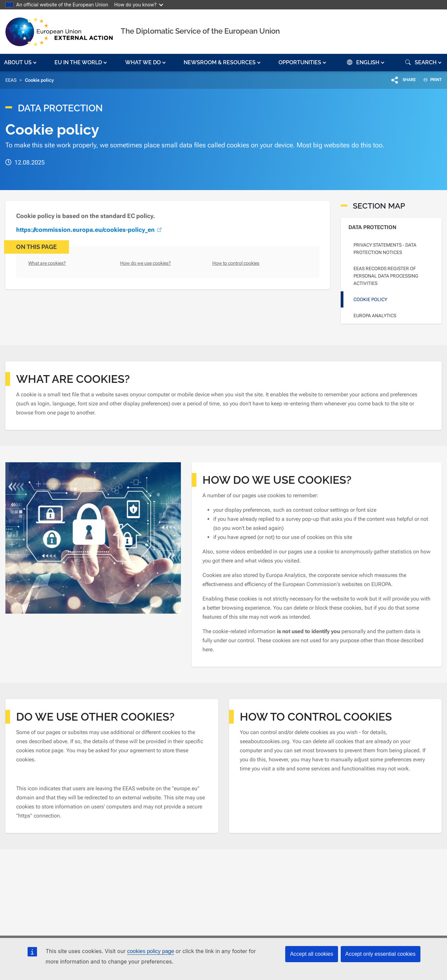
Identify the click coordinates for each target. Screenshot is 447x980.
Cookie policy (370, 299)
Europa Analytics (375, 316)
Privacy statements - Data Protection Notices (385, 249)
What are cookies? (47, 263)
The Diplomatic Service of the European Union (200, 31)
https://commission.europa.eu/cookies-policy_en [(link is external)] (90, 230)
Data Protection (372, 227)
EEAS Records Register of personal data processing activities (386, 276)
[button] (21, 63)
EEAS (11, 80)
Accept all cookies (311, 954)
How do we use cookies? (145, 263)
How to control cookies (236, 263)
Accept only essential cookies (381, 954)
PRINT (430, 80)
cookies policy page (151, 951)
